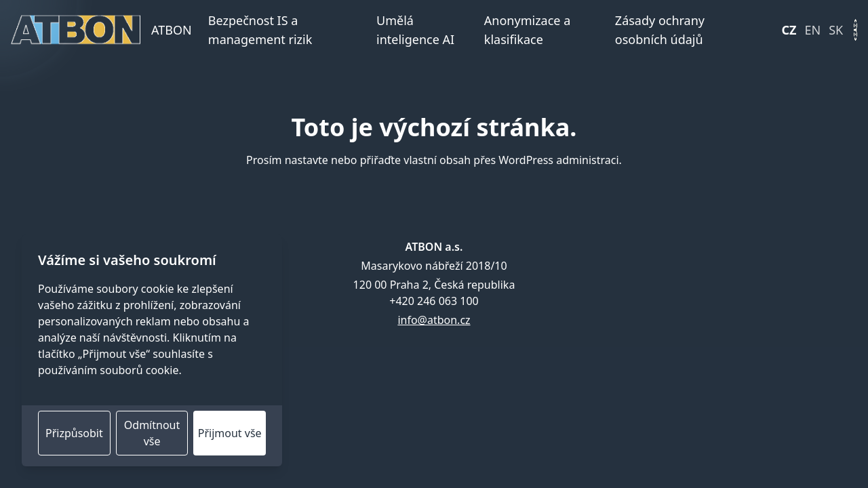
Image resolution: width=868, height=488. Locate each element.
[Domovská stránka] (76, 30)
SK (836, 30)
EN (813, 30)
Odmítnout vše (152, 433)
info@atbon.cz (434, 320)
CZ (789, 30)
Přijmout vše (230, 433)
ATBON (172, 30)
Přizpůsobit (74, 433)
